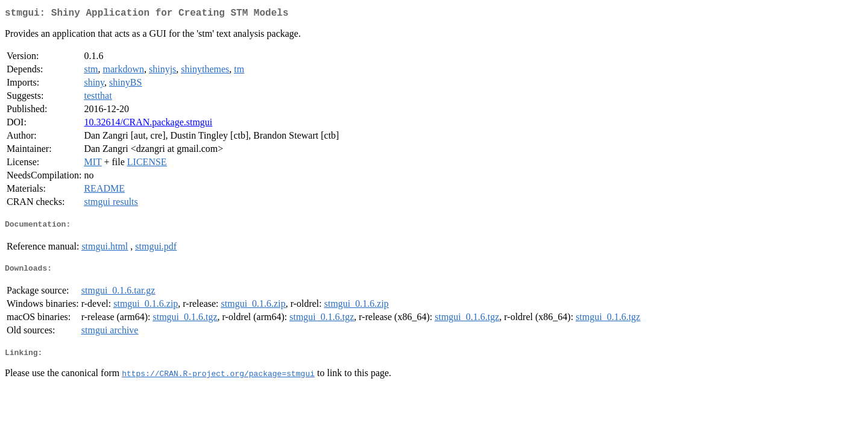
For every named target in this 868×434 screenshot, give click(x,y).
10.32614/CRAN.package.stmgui (148, 124)
